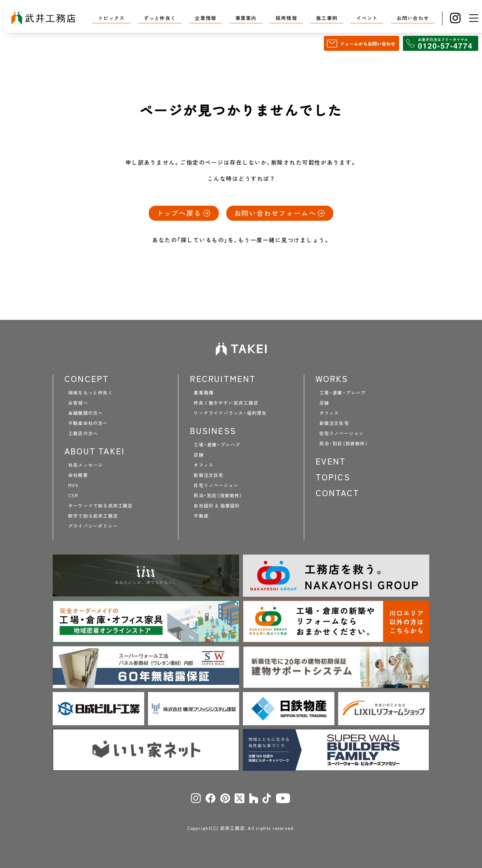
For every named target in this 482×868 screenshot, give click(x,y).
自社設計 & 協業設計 (217, 506)
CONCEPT (87, 379)
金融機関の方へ (85, 413)
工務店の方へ (83, 433)
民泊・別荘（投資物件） (218, 495)
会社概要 (78, 475)
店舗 (198, 455)
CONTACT (337, 493)
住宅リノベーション (216, 485)
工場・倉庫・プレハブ (217, 445)
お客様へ (78, 403)
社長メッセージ (85, 465)
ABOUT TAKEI (95, 451)
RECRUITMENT (223, 379)
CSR (73, 495)
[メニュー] (474, 18)
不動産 (201, 516)
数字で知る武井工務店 (93, 516)
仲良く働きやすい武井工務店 (226, 403)
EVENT (331, 461)
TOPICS (333, 477)
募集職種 (204, 393)
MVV (74, 485)
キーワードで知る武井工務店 (101, 506)
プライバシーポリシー (93, 526)
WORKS (332, 379)
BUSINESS (213, 431)
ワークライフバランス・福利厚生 (230, 413)
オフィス (204, 465)
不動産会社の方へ (88, 423)
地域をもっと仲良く (91, 393)
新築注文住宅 (208, 475)
